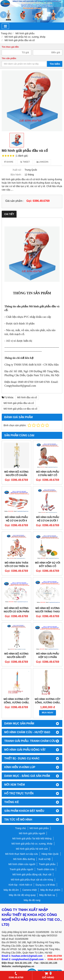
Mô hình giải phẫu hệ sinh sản (32, 849)
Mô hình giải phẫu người (32, 833)
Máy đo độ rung (32, 900)
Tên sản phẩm (9, 58)
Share (9, 162)
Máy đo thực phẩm (50, 890)
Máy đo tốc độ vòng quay (22, 895)
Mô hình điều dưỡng (24, 859)
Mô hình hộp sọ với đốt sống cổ (48, 564)
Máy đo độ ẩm (11, 890)
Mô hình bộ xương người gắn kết (16, 655)
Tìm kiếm (55, 64)
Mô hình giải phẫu (39, 828)
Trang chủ (21, 828)
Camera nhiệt (30, 890)
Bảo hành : (16, 175)
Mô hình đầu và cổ (27, 397)
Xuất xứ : (17, 170)
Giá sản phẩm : (15, 201)
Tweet (25, 162)
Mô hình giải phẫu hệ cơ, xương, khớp (32, 844)
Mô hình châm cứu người (22, 864)
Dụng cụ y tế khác (45, 885)
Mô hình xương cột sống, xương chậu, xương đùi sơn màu (16, 702)
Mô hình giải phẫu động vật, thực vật (32, 874)
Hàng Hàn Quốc (50, 854)
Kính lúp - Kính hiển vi (20, 885)
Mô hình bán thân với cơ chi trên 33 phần (16, 566)
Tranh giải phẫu (47, 864)
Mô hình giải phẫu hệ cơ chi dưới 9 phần (16, 521)
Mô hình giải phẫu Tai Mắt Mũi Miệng (32, 839)
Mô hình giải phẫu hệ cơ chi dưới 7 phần (48, 521)
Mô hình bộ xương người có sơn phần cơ (16, 612)
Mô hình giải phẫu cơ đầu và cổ (20, 409)
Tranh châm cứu (45, 869)
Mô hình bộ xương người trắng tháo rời (48, 612)
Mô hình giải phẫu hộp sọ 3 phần (48, 655)
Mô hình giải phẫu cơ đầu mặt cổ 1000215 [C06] (48, 475)
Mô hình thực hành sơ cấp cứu (21, 854)
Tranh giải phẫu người (22, 869)
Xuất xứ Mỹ (44, 859)
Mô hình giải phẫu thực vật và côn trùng (32, 880)
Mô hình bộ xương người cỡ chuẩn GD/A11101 (16, 475)
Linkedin (43, 162)
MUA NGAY (48, 713)
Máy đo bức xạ (47, 895)
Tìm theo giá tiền (10, 47)
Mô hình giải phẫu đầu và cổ (19, 403)
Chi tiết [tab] (9, 214)
